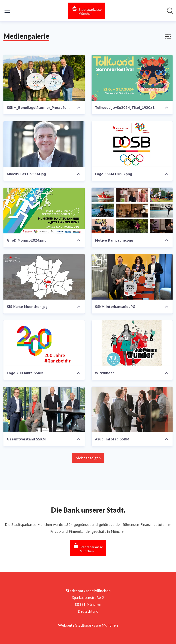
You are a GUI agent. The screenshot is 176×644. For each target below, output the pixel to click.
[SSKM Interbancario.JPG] (132, 277)
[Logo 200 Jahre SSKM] (44, 343)
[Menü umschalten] (7, 11)
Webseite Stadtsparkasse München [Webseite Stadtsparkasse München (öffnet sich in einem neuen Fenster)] (88, 625)
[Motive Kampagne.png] (132, 211)
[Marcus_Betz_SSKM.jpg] (44, 144)
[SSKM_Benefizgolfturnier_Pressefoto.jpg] (44, 78)
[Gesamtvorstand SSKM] (44, 410)
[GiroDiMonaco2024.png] (44, 211)
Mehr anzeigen (88, 458)
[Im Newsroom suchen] (170, 11)
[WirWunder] (132, 343)
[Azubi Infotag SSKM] (132, 410)
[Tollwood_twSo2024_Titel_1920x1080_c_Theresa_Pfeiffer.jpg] (132, 78)
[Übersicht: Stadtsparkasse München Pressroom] (87, 11)
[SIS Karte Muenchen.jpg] (44, 277)
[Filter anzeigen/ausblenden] (168, 37)
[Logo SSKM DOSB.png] (132, 144)
